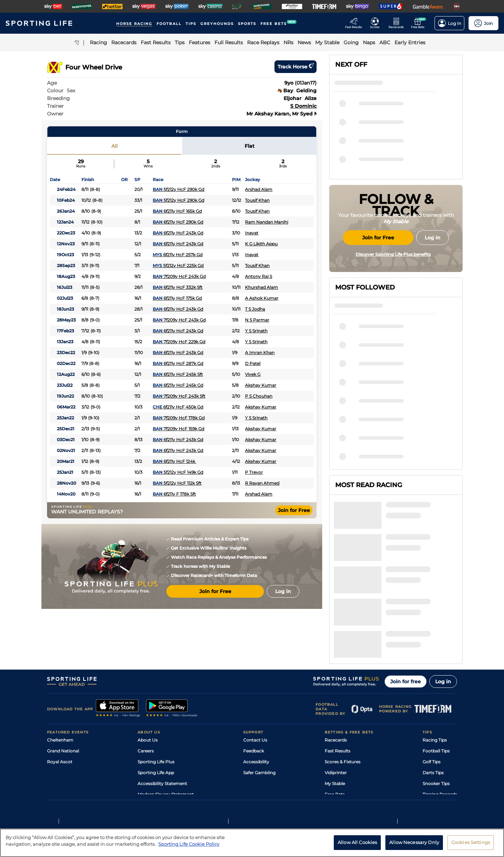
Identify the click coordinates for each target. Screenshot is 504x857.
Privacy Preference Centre (185, 795)
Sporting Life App (156, 712)
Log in (443, 621)
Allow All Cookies (357, 846)
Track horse (296, 67)
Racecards (336, 679)
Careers (146, 690)
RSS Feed (147, 745)
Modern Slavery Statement (166, 734)
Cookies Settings (471, 846)
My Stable (335, 723)
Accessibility (256, 701)
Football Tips (436, 690)
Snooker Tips (436, 723)
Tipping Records (440, 734)
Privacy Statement (140, 795)
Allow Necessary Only (414, 846)
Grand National (63, 690)
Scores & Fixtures (343, 701)
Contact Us (255, 679)
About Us (148, 679)
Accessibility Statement (162, 723)
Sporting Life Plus (156, 701)
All (114, 146)
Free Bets (335, 734)
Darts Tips (433, 712)
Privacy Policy (105, 795)
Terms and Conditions (67, 795)
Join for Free (294, 510)
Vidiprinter (336, 712)
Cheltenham (60, 679)
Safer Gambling (259, 712)
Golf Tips (432, 701)
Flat (250, 146)
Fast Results (337, 690)
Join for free (406, 621)
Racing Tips (435, 679)
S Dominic (303, 106)
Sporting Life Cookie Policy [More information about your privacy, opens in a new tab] (189, 848)
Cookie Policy (226, 795)
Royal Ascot (60, 701)
